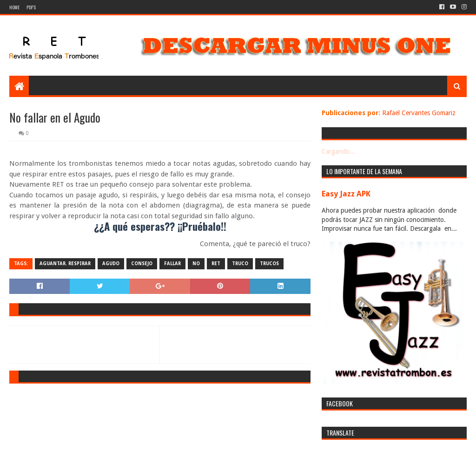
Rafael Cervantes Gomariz (419, 113)
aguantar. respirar (65, 264)
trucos (269, 264)
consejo (142, 264)
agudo (111, 264)
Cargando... (338, 151)
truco (240, 264)
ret (216, 264)
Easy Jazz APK (346, 194)
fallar (172, 264)
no (196, 264)
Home (14, 7)
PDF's (31, 7)
